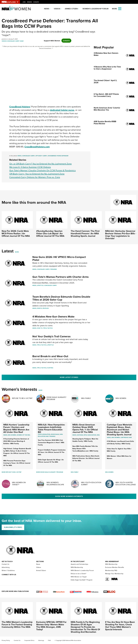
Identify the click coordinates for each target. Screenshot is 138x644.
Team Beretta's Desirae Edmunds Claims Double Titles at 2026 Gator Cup (61, 298)
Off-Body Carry (41, 156)
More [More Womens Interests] (40, 390)
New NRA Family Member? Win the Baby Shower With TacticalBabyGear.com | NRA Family (85, 449)
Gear (22, 41)
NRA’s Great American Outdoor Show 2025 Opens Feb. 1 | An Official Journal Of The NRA (85, 428)
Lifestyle (40, 285)
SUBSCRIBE (13, 527)
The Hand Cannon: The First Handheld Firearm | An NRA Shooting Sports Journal (85, 233)
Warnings (41, 640)
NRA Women (121, 398)
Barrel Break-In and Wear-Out (50, 356)
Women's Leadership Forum (95, 9)
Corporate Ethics (29, 640)
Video (19, 156)
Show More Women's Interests (69, 496)
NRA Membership (77, 567)
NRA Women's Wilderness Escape (55, 484)
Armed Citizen (71, 9)
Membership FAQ (111, 570)
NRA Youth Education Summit (91, 484)
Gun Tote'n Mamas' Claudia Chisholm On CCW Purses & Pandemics (42, 170)
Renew (30, 2)
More (17, 252)
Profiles (46, 308)
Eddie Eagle (55, 434)
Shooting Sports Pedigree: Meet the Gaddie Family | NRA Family (85, 440)
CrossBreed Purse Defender (58, 156)
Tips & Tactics (48, 328)
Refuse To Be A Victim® (22, 398)
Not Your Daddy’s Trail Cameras (51, 336)
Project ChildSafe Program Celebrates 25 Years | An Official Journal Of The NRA (52, 452)
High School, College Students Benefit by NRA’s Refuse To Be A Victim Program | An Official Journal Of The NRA (17, 452)
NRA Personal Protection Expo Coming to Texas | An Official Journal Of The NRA (17, 463)
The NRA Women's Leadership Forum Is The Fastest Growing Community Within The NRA (17, 624)
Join (24, 2)
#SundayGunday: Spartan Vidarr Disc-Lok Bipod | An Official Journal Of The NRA (50, 233)
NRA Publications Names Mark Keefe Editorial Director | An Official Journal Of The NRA (86, 458)
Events (39, 308)
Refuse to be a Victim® (79, 574)
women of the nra (23, 435)
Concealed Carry (13, 41)
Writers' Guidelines (8, 570)
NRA (98, 435)
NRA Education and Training (50, 435)
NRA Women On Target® (19, 484)
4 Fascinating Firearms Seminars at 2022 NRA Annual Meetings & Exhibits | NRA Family (16, 441)
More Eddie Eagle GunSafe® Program (50, 472)
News (47, 9)
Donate (36, 2)
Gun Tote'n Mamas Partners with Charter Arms (60, 277)
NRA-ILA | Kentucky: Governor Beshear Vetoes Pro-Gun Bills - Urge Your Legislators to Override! (121, 235)
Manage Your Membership (114, 574)
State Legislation (44, 434)
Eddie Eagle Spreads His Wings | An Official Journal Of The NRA (51, 461)
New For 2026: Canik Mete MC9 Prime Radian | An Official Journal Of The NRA (16, 233)
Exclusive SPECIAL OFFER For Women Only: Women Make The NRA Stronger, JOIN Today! (51, 626)
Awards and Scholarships (79, 564)
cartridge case (126, 437)
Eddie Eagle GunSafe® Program (57, 398)
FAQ (49, 640)
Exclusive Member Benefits (115, 567)
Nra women (12, 435)
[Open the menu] (120, 8)
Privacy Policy (6, 640)
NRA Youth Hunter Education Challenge (126, 484)
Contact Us (5, 564)
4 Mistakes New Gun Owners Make (53, 317)
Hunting (50, 368)
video (109, 437)
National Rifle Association (87, 435)
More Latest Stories (69, 377)
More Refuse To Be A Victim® (12, 472)
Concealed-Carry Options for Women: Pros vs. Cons (35, 177)
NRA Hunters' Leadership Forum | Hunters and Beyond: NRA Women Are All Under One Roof (16, 428)
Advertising (6, 567)
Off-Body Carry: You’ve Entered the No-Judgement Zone (37, 174)
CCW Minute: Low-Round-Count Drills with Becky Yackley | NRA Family (120, 442)
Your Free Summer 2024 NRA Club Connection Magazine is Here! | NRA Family (51, 442)
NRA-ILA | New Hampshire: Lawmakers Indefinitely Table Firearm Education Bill (51, 428)
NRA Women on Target (79, 577)
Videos (57, 9)
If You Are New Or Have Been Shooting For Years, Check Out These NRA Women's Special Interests (120, 626)
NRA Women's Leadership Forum (82, 570)
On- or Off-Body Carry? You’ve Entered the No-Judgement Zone (40, 164)
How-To (40, 328)
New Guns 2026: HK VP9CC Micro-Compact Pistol (59, 258)
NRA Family (86, 398)
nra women (116, 437)
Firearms (53, 269)
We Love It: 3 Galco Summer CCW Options (30, 167)
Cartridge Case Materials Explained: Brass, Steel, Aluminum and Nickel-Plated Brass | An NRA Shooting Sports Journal (120, 430)
